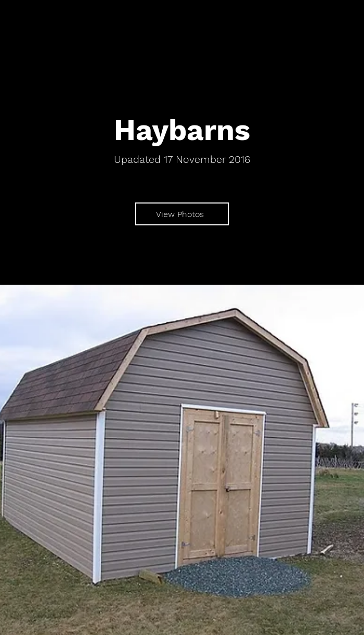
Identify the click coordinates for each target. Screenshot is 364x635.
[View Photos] (182, 214)
